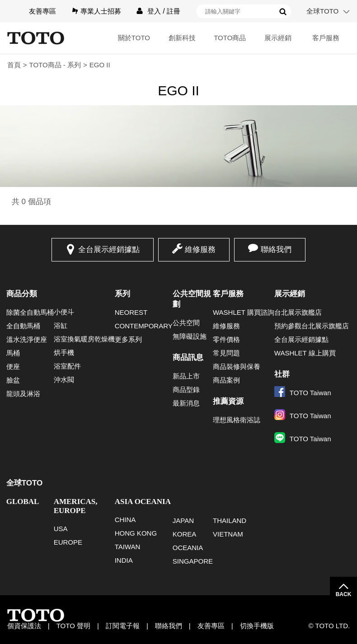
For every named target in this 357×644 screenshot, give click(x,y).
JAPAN (183, 520)
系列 (122, 294)
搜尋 (283, 12)
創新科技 (182, 38)
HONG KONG (136, 533)
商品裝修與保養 (237, 366)
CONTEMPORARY (144, 326)
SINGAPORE (193, 561)
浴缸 (61, 325)
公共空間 (186, 323)
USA (61, 529)
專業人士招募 (101, 11)
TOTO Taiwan (303, 393)
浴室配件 (67, 366)
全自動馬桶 (23, 326)
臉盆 (13, 380)
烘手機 (64, 352)
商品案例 (226, 380)
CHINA (125, 520)
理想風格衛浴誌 (237, 420)
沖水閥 (64, 380)
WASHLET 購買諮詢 (244, 312)
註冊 (174, 11)
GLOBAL (23, 502)
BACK (344, 594)
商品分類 (22, 294)
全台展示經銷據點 (109, 250)
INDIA (124, 560)
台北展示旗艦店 (298, 312)
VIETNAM (228, 534)
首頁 (14, 65)
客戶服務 (326, 38)
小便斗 (64, 312)
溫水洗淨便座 (27, 339)
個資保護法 (24, 626)
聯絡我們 (276, 250)
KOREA (185, 534)
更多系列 (128, 339)
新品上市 (186, 376)
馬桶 (13, 353)
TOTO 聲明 (73, 626)
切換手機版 (257, 626)
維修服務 (200, 250)
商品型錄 (186, 390)
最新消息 (186, 403)
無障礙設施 (190, 336)
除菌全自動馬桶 (30, 312)
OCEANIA (188, 548)
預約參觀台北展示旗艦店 (312, 326)
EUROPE (68, 542)
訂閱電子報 (123, 626)
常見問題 (226, 353)
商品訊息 (188, 357)
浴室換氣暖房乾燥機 (84, 339)
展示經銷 (278, 38)
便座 (13, 366)
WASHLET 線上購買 (305, 353)
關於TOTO (134, 38)
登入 (154, 11)
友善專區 (42, 11)
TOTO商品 (230, 38)
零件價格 (226, 339)
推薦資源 (228, 401)
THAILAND (230, 520)
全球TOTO (322, 11)
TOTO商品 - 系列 (55, 65)
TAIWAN (128, 547)
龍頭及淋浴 (23, 394)
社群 (282, 374)
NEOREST (131, 312)
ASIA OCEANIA (143, 502)
